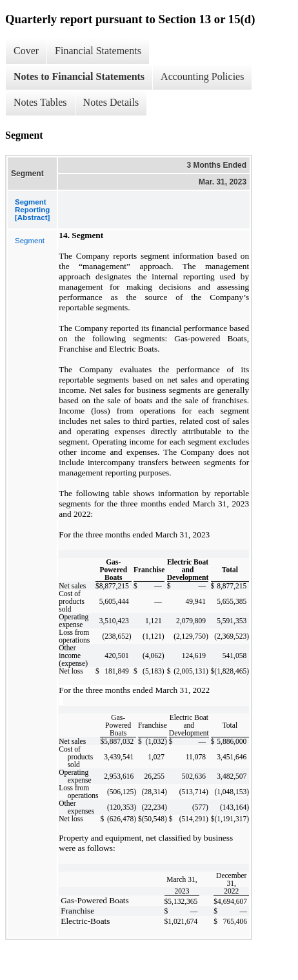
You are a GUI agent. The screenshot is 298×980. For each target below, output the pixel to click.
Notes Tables (40, 102)
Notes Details (111, 102)
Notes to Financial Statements (79, 76)
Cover (26, 51)
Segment (30, 241)
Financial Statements (98, 51)
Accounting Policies (202, 76)
